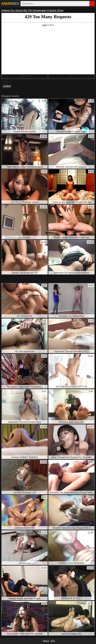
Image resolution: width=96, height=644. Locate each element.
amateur (7, 86)
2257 (53, 641)
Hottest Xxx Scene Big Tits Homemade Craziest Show (32, 10)
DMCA (46, 641)
